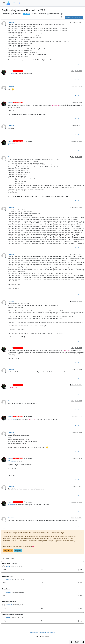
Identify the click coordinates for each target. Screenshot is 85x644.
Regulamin (42, 633)
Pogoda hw (6, 589)
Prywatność (34, 633)
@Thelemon (28, 141)
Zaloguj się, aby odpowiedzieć (74, 17)
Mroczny (8, 579)
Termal (8, 567)
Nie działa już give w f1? (10, 563)
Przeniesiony (17, 14)
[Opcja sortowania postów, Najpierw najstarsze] (61, 17)
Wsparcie (26, 14)
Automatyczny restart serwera (12, 615)
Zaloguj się (18, 551)
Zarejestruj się (8, 551)
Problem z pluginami (9, 602)
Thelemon (11, 22)
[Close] (81, 533)
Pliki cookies (51, 633)
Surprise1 (9, 605)
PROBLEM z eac (8, 576)
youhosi (10, 71)
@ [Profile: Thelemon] (12, 74)
